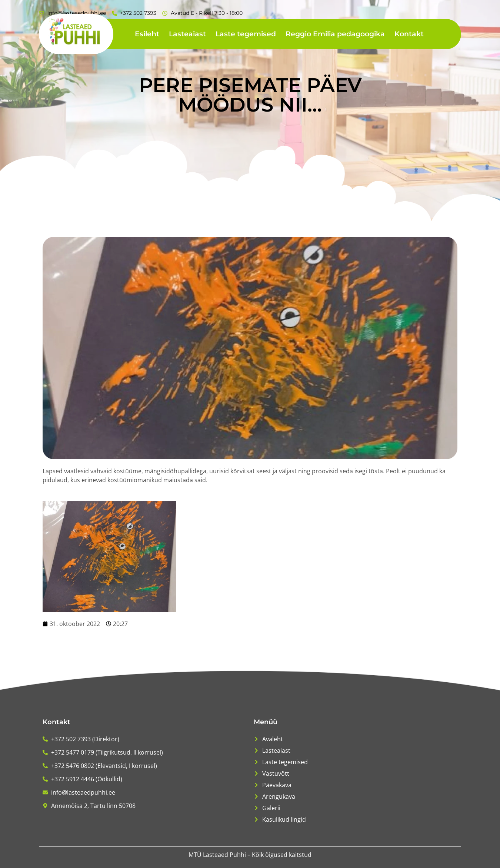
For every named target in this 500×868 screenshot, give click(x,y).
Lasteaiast (187, 34)
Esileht (147, 34)
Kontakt (409, 34)
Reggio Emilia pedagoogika (335, 34)
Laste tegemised (246, 34)
